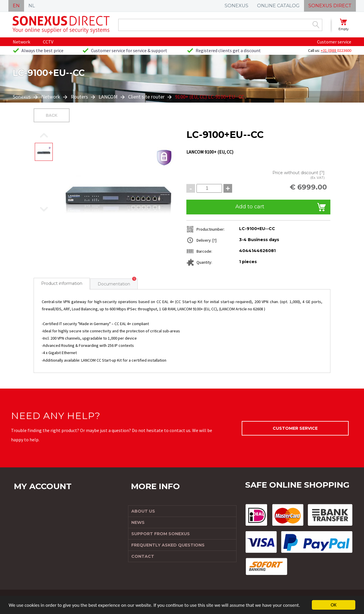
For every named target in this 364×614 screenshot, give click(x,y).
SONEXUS (236, 6)
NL (32, 6)
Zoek (316, 25)
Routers (79, 97)
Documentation (114, 284)
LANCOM (108, 97)
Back (52, 115)
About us (143, 511)
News (138, 522)
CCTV (48, 42)
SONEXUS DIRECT (330, 6)
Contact (143, 556)
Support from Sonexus (161, 534)
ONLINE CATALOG (278, 6)
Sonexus (22, 97)
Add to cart (250, 207)
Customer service (334, 42)
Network (21, 42)
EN (16, 6)
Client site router (146, 97)
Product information (62, 283)
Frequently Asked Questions (168, 545)
